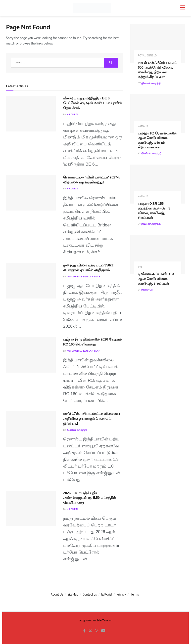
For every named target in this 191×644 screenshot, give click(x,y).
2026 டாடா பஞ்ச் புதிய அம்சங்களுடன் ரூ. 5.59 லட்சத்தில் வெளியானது (89, 498)
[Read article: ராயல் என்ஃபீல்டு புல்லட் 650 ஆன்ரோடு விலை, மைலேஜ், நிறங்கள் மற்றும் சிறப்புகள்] (158, 43)
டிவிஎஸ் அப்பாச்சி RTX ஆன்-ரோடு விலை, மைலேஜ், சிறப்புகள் (156, 279)
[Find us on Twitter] (90, 631)
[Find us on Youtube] (103, 631)
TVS (140, 267)
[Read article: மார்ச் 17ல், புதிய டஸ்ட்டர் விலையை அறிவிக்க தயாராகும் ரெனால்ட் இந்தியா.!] (31, 429)
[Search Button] (111, 63)
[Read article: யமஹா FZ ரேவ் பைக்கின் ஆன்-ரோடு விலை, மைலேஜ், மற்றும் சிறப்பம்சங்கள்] (158, 113)
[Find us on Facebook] (84, 631)
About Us (57, 595)
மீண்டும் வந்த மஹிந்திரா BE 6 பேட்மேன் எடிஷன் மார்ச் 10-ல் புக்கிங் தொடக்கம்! (92, 103)
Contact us (90, 595)
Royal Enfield (147, 56)
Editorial (107, 595)
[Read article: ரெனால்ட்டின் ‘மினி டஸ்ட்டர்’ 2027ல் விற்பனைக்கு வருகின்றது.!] (31, 193)
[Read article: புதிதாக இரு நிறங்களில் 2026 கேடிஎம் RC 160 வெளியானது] (31, 355)
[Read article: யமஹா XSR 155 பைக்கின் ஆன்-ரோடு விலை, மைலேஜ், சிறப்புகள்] (158, 184)
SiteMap (73, 595)
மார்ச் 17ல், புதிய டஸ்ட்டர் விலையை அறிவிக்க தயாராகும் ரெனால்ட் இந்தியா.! (92, 418)
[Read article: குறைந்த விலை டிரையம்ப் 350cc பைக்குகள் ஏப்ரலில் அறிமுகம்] (31, 281)
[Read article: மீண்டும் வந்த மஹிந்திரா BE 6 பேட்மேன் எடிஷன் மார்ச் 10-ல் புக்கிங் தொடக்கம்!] (31, 114)
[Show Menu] (183, 8)
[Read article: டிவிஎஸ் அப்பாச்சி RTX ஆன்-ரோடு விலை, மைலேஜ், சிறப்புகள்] (158, 254)
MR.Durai (72, 115)
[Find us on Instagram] (97, 631)
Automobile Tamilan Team (84, 277)
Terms (135, 595)
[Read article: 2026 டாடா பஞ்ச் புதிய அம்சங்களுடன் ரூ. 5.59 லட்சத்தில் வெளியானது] (31, 508)
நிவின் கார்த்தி (77, 430)
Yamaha (143, 126)
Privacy (121, 595)
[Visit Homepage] (92, 8)
